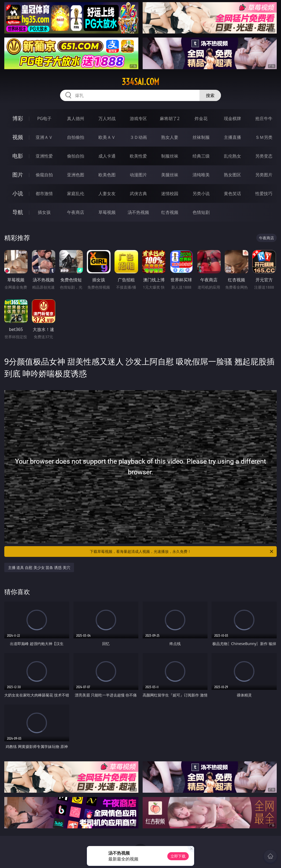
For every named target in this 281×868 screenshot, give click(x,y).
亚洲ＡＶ (44, 137)
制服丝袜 (170, 156)
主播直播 (232, 137)
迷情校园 (170, 193)
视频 (18, 137)
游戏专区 (138, 118)
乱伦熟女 (232, 156)
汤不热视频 (138, 212)
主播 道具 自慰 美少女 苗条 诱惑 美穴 (39, 567)
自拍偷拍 (76, 137)
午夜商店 (76, 212)
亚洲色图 (76, 175)
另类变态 (264, 156)
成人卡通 (107, 156)
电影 (18, 156)
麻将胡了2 (170, 118)
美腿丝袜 (170, 175)
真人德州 (76, 118)
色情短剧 (201, 212)
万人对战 (107, 118)
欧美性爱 (138, 156)
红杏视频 (170, 212)
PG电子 (44, 118)
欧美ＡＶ (107, 137)
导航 (18, 212)
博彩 (18, 118)
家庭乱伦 (76, 193)
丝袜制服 (201, 137)
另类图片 (264, 175)
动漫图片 (138, 175)
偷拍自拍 (76, 156)
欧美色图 (107, 175)
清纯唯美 (201, 175)
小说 (18, 193)
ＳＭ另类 (264, 137)
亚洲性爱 (44, 156)
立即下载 (178, 856)
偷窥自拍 (44, 175)
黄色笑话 (232, 193)
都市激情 (44, 193)
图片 (18, 175)
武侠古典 (138, 193)
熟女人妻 (170, 137)
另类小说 (201, 193)
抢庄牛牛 (264, 118)
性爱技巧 (264, 193)
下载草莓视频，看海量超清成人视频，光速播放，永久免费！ (182, 552)
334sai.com (140, 82)
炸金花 (201, 118)
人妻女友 (107, 193)
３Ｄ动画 (138, 137)
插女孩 (44, 212)
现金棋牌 (232, 118)
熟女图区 (232, 175)
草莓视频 (107, 212)
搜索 (210, 95)
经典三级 (201, 156)
